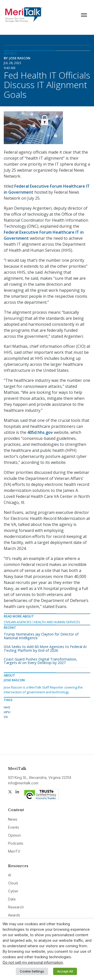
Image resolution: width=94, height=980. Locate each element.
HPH (7, 712)
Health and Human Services (57, 622)
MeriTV (14, 851)
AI (10, 875)
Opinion (14, 835)
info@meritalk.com (23, 783)
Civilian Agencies (18, 622)
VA (6, 717)
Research (16, 907)
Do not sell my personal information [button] (33, 962)
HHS (7, 707)
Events (14, 827)
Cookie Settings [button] (32, 971)
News (13, 819)
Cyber (13, 891)
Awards (14, 915)
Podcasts (16, 843)
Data (12, 899)
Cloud (13, 883)
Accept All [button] (65, 971)
